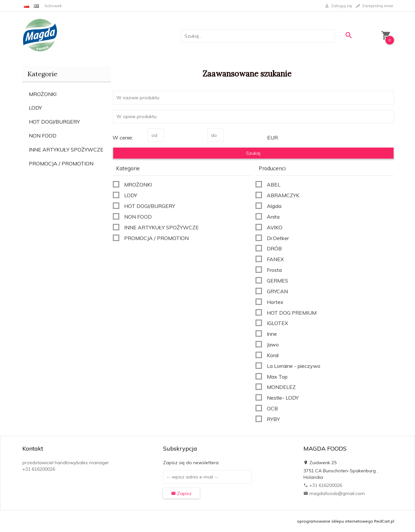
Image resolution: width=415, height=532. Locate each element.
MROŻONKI (43, 94)
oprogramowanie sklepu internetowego (335, 521)
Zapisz (181, 493)
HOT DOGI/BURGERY (54, 122)
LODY (35, 108)
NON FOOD (43, 136)
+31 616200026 (323, 485)
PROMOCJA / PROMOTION (61, 163)
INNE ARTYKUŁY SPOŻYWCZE (66, 150)
